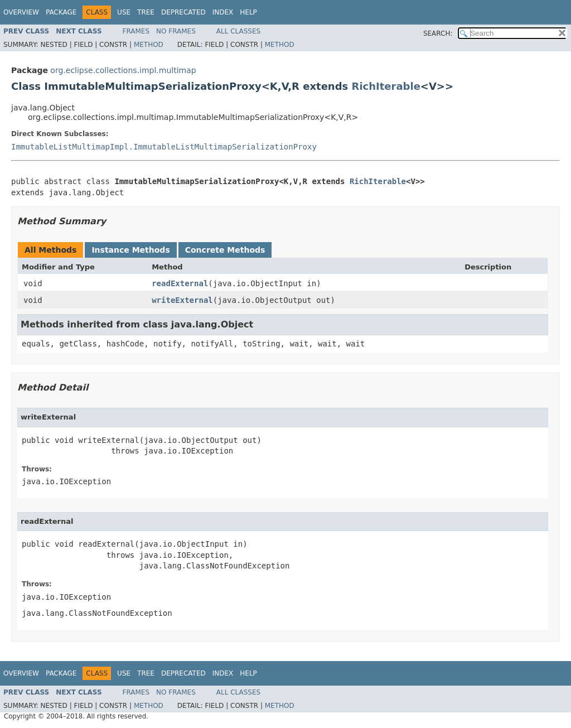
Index (223, 12)
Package (61, 12)
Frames (136, 31)
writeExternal (182, 300)
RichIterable (386, 86)
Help (248, 12)
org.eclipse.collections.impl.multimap (123, 70)
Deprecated (183, 12)
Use (124, 12)
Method (149, 45)
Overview (21, 12)
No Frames (176, 31)
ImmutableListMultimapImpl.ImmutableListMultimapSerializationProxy (164, 147)
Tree (146, 12)
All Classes (238, 31)
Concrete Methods (225, 250)
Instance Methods (130, 250)
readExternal (180, 283)
